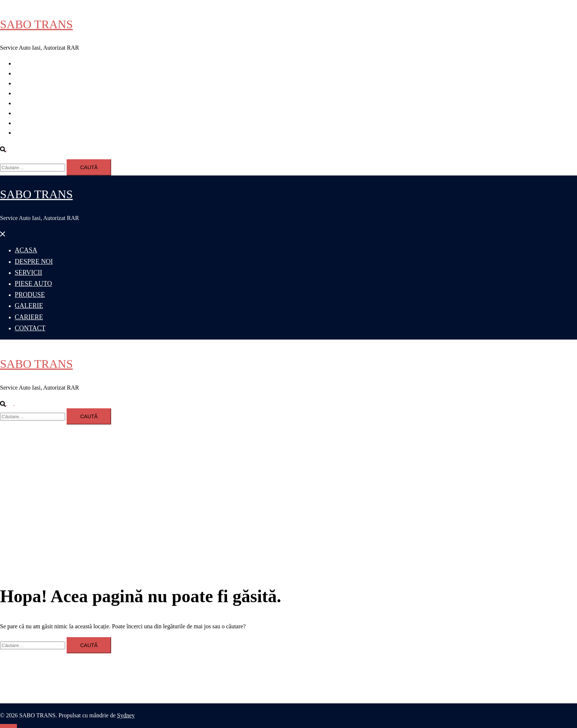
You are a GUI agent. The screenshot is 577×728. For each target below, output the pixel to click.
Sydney (126, 715)
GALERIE (27, 113)
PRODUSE (28, 103)
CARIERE (27, 123)
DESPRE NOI (32, 73)
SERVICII (27, 83)
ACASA (25, 63)
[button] (7, 148)
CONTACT (28, 133)
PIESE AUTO (31, 93)
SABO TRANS (36, 24)
